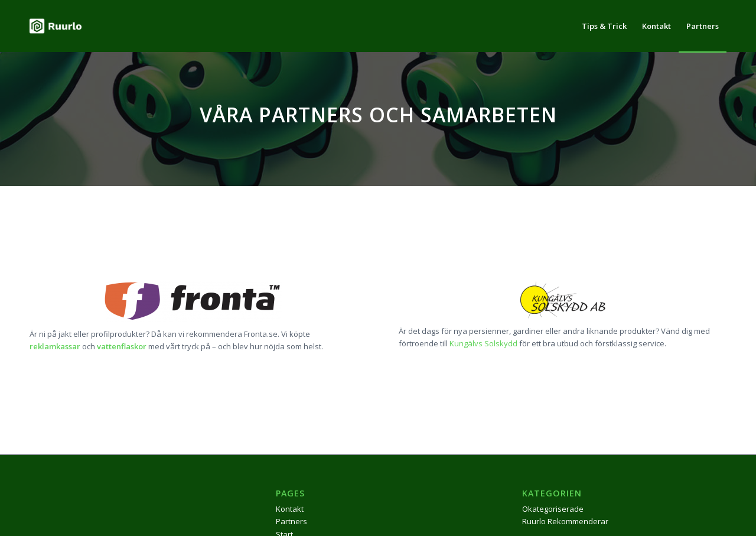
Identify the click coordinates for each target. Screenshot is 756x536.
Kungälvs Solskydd (483, 343)
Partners (291, 521)
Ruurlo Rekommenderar (565, 521)
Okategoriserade (553, 509)
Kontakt (290, 509)
